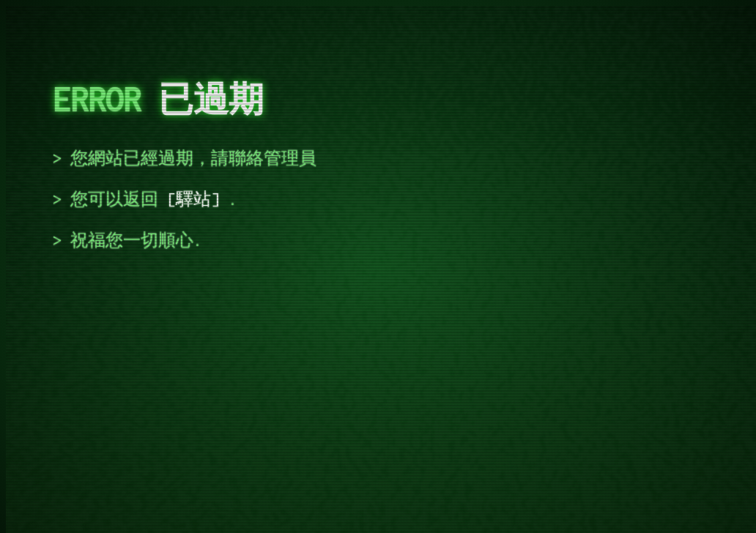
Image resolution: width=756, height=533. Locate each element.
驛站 (193, 199)
